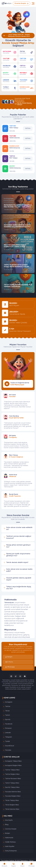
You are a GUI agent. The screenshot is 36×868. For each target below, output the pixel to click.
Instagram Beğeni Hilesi (13, 766)
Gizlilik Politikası (10, 842)
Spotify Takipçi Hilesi (12, 787)
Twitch (8, 715)
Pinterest (8, 728)
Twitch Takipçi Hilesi (12, 783)
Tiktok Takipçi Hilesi (12, 800)
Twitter (8, 706)
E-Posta (9, 662)
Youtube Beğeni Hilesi (13, 796)
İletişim (9, 657)
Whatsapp (10, 667)
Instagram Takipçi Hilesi (13, 761)
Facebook (9, 724)
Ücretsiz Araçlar (11, 829)
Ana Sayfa (9, 820)
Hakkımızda (9, 838)
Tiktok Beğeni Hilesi (12, 805)
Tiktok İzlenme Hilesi (12, 809)
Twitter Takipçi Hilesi (12, 770)
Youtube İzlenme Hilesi (13, 792)
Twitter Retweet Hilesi (13, 779)
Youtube (8, 750)
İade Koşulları (10, 846)
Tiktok (7, 711)
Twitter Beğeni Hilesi (12, 774)
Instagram (9, 702)
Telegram (9, 737)
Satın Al (28, 128)
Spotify (8, 720)
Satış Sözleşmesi (11, 851)
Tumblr (8, 741)
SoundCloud (10, 746)
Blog (7, 825)
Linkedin (8, 733)
